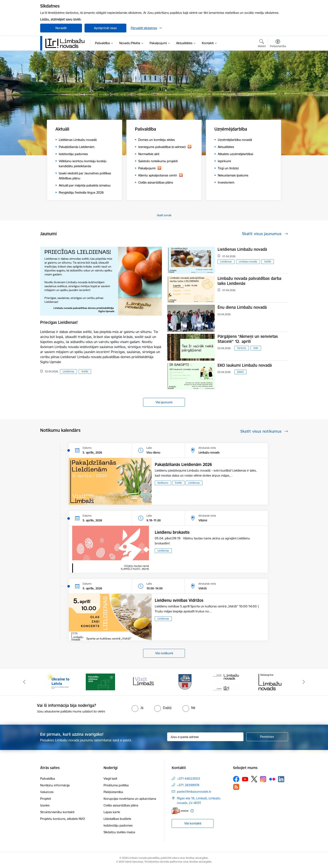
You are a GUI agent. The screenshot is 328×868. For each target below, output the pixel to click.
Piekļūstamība (113, 792)
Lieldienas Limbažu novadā (242, 249)
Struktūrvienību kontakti (57, 812)
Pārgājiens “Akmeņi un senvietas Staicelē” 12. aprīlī (248, 339)
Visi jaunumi (164, 402)
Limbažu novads (248, 262)
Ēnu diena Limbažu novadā (242, 307)
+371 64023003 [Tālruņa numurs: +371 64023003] (188, 779)
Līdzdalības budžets (117, 819)
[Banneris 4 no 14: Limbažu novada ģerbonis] (185, 682)
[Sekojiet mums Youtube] (245, 779)
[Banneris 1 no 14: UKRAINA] (58, 682)
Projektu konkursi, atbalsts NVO (63, 819)
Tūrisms (242, 348)
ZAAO (240, 372)
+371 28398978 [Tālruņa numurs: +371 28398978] (188, 785)
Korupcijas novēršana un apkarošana (130, 799)
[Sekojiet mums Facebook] (236, 779)
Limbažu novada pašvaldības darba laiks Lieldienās (249, 281)
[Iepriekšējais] (24, 682)
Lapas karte (112, 812)
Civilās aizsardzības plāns (121, 805)
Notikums (163, 483)
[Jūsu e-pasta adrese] (205, 737)
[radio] (137, 708)
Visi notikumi (164, 653)
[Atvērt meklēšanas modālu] (262, 44)
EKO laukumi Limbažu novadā (245, 365)
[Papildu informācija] (192, 811)
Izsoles (45, 805)
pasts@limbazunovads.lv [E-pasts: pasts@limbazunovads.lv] (194, 791)
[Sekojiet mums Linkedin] (281, 779)
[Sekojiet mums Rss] (236, 787)
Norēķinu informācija (55, 785)
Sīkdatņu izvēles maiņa (119, 832)
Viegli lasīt (110, 779)
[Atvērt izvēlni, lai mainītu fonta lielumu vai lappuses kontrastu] (278, 44)
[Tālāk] (304, 682)
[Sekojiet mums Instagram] (263, 779)
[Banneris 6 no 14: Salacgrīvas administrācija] (270, 682)
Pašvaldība (48, 779)
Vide (256, 348)
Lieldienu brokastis (172, 532)
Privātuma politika (116, 785)
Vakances (47, 792)
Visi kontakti (193, 823)
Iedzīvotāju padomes (118, 825)
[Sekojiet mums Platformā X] (254, 779)
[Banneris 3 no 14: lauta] (143, 682)
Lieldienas (69, 371)
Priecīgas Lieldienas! (59, 322)
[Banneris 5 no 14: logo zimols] (228, 682)
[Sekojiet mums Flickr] (272, 779)
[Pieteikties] (267, 737)
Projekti (45, 799)
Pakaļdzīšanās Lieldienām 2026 (183, 464)
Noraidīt (61, 28)
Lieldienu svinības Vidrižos (179, 600)
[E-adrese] (180, 811)
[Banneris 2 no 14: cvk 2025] (100, 682)
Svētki (85, 371)
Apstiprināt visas (105, 28)
